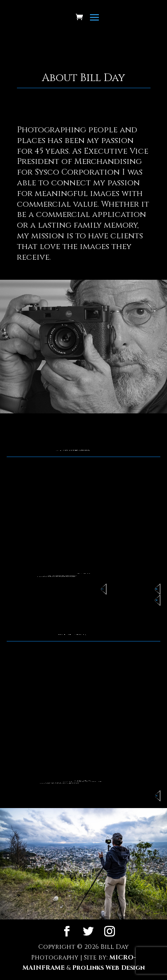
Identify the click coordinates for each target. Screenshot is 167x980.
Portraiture (155, 600)
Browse (155, 796)
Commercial (155, 589)
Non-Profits (101, 589)
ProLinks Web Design (108, 968)
